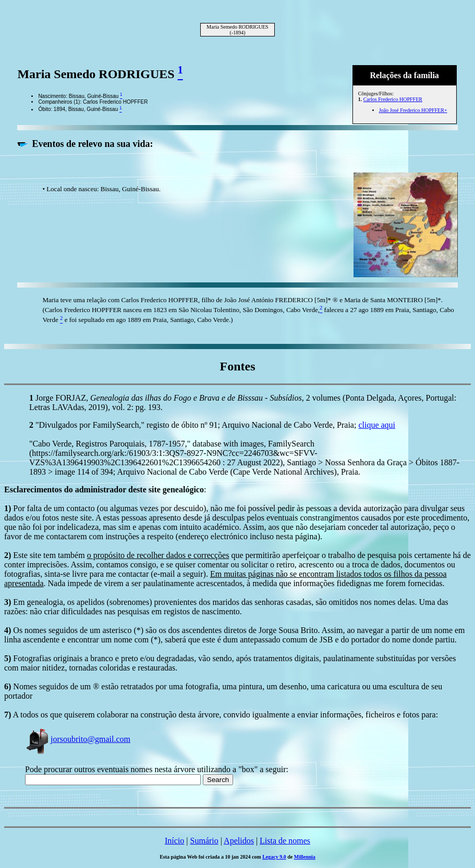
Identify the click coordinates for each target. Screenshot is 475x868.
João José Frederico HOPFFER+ (413, 110)
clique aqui (377, 425)
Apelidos (239, 841)
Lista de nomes (285, 841)
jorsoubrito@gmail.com (78, 739)
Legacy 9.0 (274, 857)
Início (174, 841)
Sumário (204, 841)
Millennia (305, 857)
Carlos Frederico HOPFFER (393, 99)
